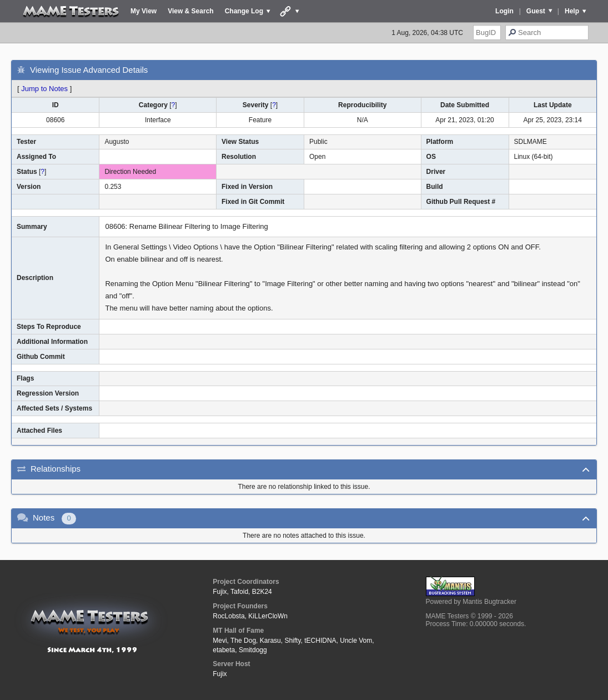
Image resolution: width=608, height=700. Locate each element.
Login (504, 11)
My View (144, 11)
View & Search (191, 11)
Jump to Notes (44, 89)
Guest (536, 11)
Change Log (244, 11)
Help (572, 11)
